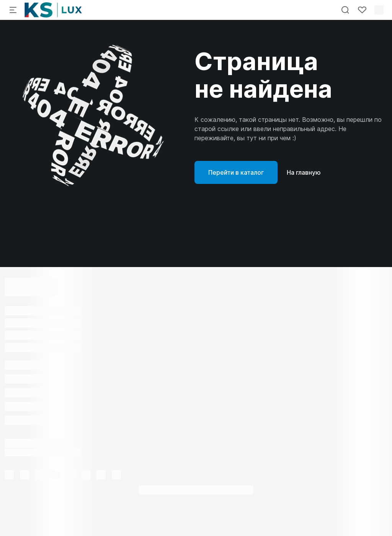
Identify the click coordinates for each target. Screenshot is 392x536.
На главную (304, 172)
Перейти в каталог (236, 172)
